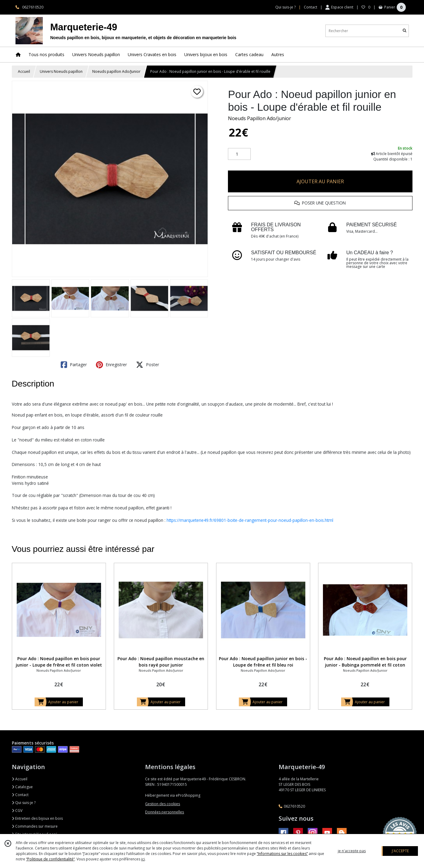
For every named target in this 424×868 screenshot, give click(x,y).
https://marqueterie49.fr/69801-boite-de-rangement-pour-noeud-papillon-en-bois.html (250, 520)
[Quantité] (239, 154)
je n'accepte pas (352, 851)
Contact (310, 7)
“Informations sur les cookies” (282, 854)
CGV (17, 811)
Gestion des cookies (163, 804)
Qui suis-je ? (24, 803)
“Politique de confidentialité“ (50, 859)
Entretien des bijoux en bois (37, 818)
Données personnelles (165, 812)
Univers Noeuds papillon (61, 71)
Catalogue (22, 787)
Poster (148, 365)
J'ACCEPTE (400, 851)
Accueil (24, 71)
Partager (74, 365)
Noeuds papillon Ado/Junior (116, 71)
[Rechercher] (405, 31)
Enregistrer (111, 365)
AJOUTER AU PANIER (320, 181)
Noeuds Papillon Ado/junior (259, 118)
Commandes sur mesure (35, 826)
